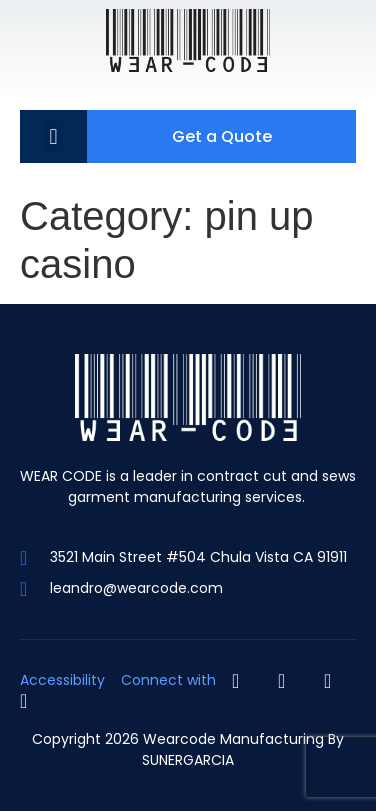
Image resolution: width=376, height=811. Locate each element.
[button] (53, 136)
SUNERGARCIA (188, 760)
